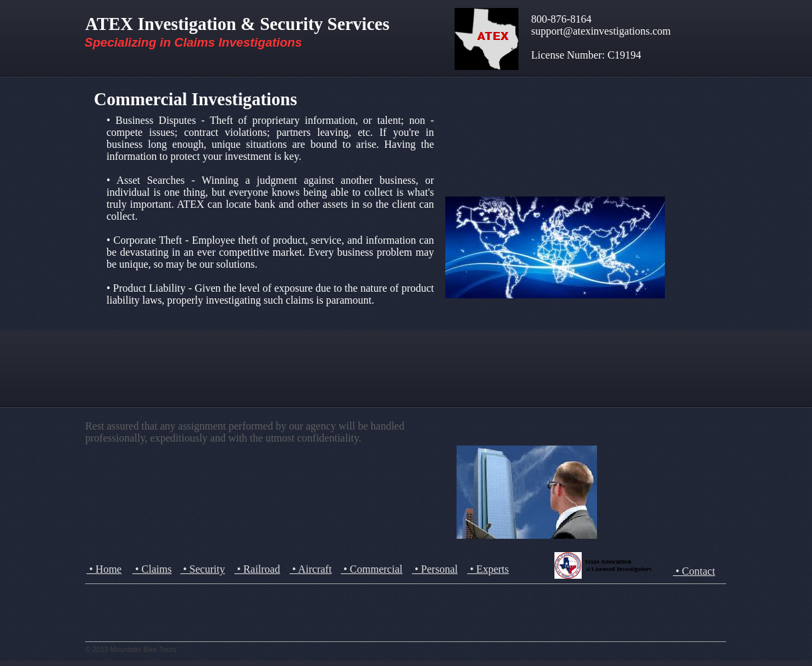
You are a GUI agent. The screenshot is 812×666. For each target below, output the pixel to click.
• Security (203, 569)
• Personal (435, 569)
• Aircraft (310, 569)
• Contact (694, 571)
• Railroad (257, 569)
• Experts (488, 569)
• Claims (152, 569)
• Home (104, 569)
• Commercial (372, 569)
